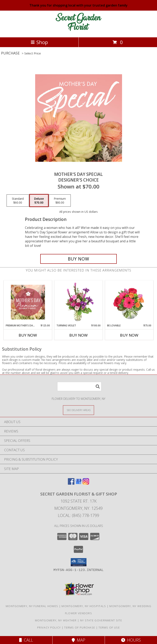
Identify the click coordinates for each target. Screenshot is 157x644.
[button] (79, 562)
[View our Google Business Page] (78, 483)
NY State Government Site (101, 620)
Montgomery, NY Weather (56, 620)
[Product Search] (79, 386)
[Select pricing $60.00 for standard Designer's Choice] (18, 201)
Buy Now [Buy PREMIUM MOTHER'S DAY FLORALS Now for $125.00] (28, 335)
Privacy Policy (49, 627)
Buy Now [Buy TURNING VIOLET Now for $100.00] (78, 335)
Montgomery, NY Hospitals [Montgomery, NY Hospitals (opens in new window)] (84, 606)
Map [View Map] (78, 640)
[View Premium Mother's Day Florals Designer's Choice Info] (28, 302)
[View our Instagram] (86, 483)
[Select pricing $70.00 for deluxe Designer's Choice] (39, 201)
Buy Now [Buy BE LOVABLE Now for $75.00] (129, 335)
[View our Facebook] (71, 483)
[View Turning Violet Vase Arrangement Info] (79, 302)
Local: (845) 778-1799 (78, 515)
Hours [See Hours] (131, 640)
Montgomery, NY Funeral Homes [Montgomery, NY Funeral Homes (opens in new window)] (32, 606)
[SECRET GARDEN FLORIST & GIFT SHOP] (78, 31)
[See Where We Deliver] (78, 410)
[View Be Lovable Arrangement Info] (129, 302)
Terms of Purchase (80, 627)
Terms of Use (109, 627)
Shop (39, 42)
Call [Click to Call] (26, 640)
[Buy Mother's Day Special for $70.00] (78, 259)
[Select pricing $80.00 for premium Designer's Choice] (60, 201)
